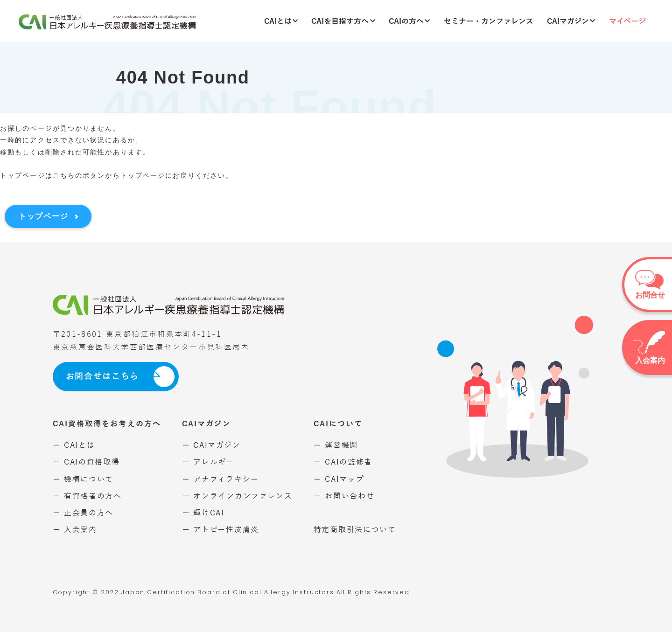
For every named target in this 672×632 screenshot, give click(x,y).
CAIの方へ (409, 21)
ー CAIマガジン (211, 445)
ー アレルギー (208, 462)
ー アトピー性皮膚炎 (220, 530)
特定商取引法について (355, 530)
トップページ (43, 216)
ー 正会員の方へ (83, 513)
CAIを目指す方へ (343, 21)
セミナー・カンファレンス (489, 21)
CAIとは (281, 21)
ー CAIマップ (339, 479)
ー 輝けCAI (203, 513)
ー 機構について (83, 479)
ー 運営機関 (336, 445)
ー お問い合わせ (344, 496)
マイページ (627, 21)
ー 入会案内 (75, 530)
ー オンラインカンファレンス (237, 496)
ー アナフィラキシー (220, 479)
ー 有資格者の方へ (87, 496)
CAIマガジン (571, 21)
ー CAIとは (74, 445)
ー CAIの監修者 (343, 462)
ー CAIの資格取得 (86, 462)
